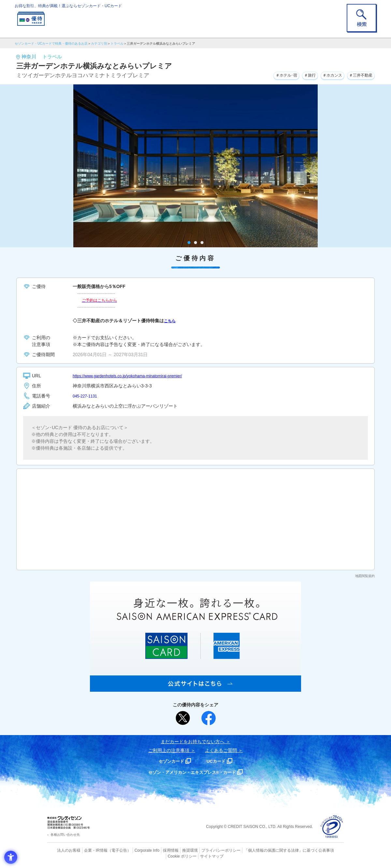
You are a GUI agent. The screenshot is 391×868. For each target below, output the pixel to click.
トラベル (117, 43)
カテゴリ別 (99, 43)
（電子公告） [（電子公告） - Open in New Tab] (110, 850)
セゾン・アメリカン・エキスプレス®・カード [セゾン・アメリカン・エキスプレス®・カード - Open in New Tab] (192, 772)
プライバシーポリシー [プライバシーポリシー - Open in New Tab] (205, 850)
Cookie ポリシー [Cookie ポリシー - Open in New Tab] (325, 850)
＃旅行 (298, 75)
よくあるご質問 (221, 750)
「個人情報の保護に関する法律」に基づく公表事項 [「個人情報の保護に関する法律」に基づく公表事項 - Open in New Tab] (267, 850)
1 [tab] (189, 243)
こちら (171, 321)
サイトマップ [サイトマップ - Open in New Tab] (196, 855)
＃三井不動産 (358, 75)
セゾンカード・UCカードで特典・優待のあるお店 (51, 43)
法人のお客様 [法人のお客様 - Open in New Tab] (63, 850)
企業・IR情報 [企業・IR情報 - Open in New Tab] (88, 850)
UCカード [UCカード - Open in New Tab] (219, 761)
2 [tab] (196, 243)
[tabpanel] (195, 166)
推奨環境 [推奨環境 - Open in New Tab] (176, 850)
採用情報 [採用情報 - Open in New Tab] (158, 850)
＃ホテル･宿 (270, 75)
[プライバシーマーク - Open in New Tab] (332, 827)
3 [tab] (202, 243)
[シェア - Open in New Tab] (209, 718)
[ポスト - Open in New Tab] (183, 718)
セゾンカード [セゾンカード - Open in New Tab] (169, 761)
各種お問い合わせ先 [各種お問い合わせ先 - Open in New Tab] (65, 835)
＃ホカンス (325, 75)
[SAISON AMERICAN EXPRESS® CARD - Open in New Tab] (195, 688)
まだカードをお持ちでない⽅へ (193, 742)
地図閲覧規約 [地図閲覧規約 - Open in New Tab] (365, 576)
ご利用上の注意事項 (169, 750)
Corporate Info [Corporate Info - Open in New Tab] (136, 850)
